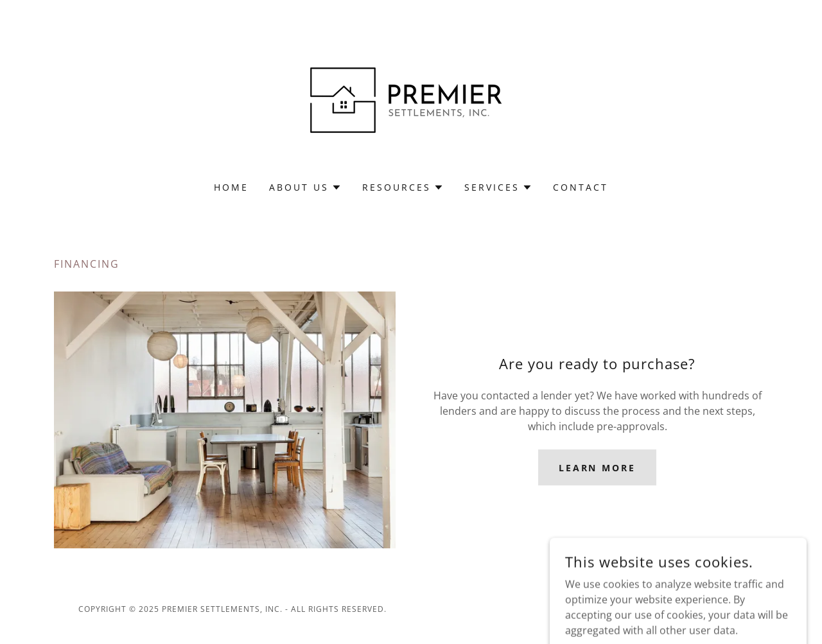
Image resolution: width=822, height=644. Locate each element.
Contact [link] (581, 187)
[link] (411, 99)
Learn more (598, 468)
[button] (305, 187)
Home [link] (231, 187)
